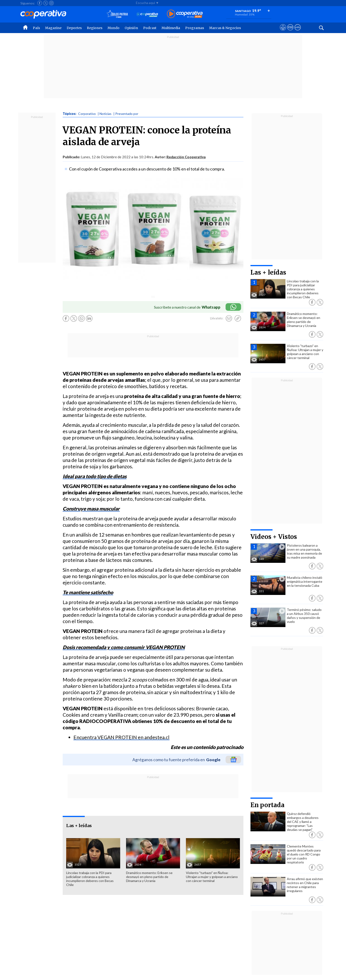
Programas (195, 28)
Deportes (74, 28)
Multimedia (171, 28)
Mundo (113, 28)
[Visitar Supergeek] (298, 32)
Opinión (131, 28)
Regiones (95, 28)
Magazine (53, 28)
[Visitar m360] (290, 32)
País (36, 28)
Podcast (150, 28)
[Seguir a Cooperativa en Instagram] (51, 3)
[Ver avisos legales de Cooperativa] (283, 32)
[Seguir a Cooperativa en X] (46, 3)
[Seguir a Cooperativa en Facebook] (40, 3)
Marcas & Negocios (225, 28)
